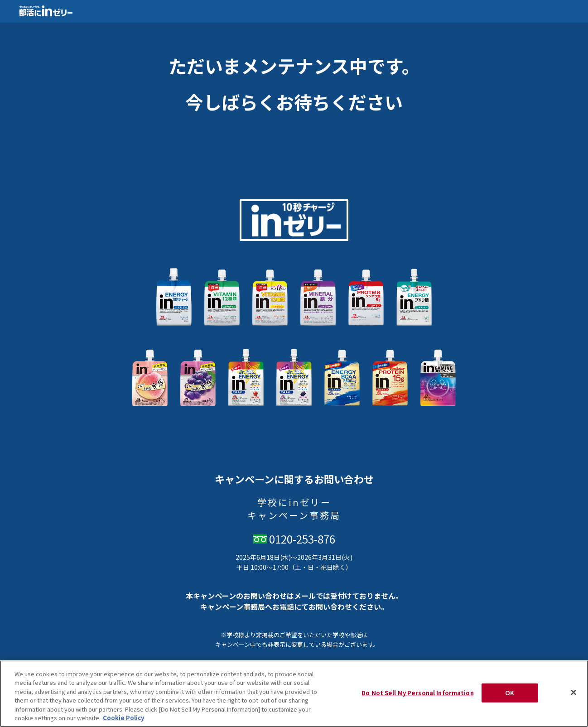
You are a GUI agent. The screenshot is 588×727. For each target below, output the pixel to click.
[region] (294, 694)
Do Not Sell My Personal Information (418, 693)
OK (510, 693)
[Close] (574, 693)
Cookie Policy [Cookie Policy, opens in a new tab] (123, 718)
